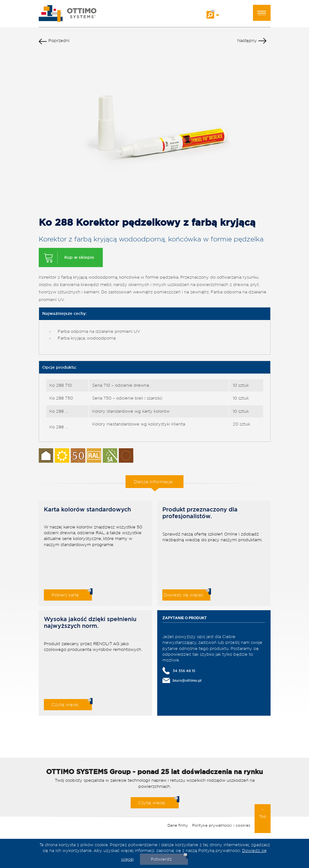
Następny (252, 42)
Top (263, 813)
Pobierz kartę (65, 595)
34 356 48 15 (184, 671)
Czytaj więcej (65, 705)
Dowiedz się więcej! (183, 595)
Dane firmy (178, 825)
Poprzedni (54, 42)
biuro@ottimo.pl (187, 680)
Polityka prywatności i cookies (221, 825)
